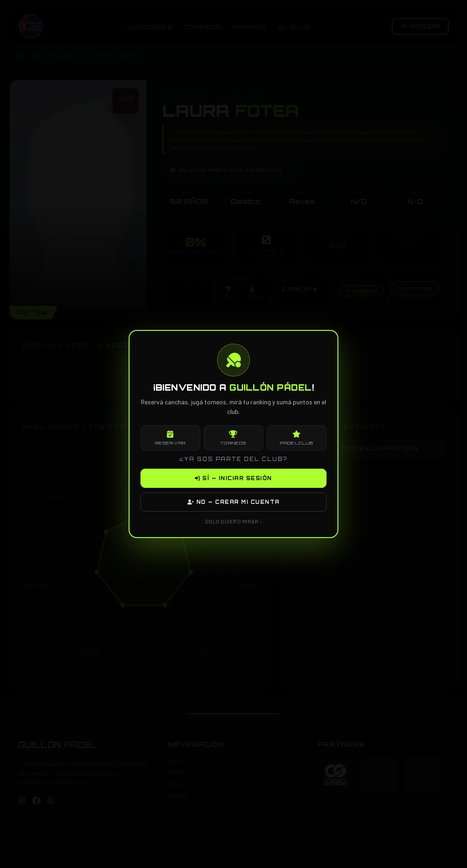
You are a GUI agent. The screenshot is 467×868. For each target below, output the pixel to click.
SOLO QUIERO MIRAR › (234, 521)
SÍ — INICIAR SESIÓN (233, 478)
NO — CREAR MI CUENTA (234, 502)
